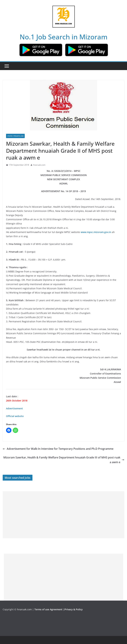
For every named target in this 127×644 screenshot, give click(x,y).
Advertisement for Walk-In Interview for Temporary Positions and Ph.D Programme (58, 449)
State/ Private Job (15, 136)
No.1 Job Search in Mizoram (64, 37)
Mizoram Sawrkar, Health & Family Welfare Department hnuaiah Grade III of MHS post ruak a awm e (64, 460)
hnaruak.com (39, 165)
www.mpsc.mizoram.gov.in (96, 232)
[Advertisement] (63, 515)
